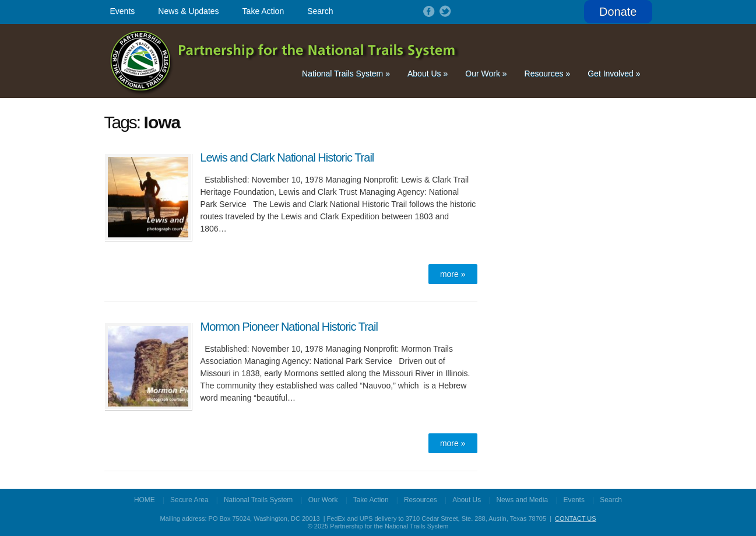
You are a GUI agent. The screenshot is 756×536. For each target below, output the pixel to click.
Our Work (486, 73)
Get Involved (614, 73)
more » (453, 274)
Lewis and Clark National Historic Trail (287, 157)
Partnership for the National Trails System (285, 61)
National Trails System (346, 73)
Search (320, 11)
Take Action (263, 11)
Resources (548, 73)
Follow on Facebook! (428, 11)
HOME (145, 500)
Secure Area (189, 500)
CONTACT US (576, 519)
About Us (428, 73)
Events (123, 11)
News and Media (523, 500)
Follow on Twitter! (444, 11)
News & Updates (188, 11)
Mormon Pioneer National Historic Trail (289, 327)
